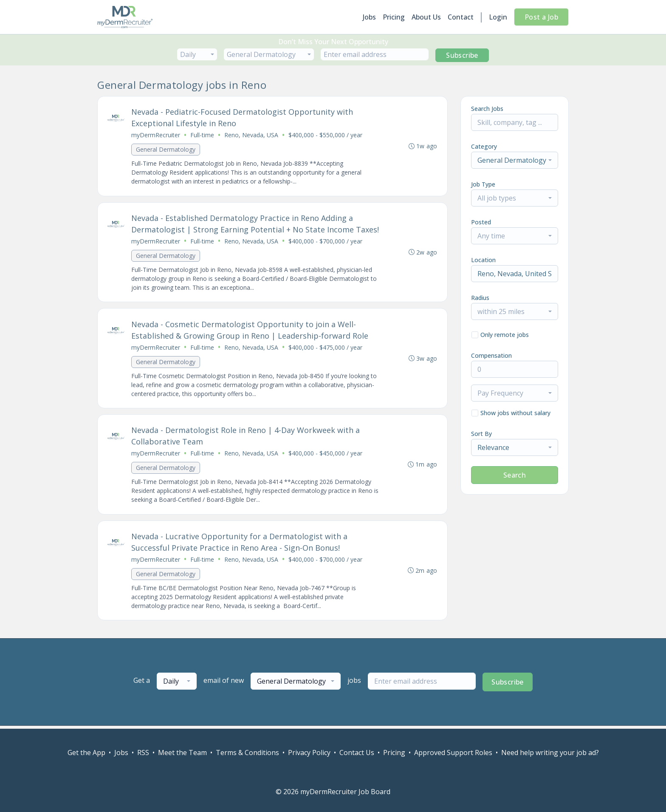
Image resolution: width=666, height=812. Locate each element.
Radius (480, 298)
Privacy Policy (309, 753)
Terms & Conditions (247, 753)
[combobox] (197, 54)
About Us (426, 17)
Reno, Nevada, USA (252, 135)
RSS (143, 753)
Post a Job (541, 17)
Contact (461, 17)
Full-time (203, 135)
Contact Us (357, 753)
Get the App (86, 753)
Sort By (481, 434)
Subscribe (462, 55)
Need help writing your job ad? (550, 753)
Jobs (369, 17)
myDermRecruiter (156, 135)
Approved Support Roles (453, 753)
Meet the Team (182, 753)
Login (498, 17)
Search (515, 475)
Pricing (394, 17)
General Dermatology (166, 150)
